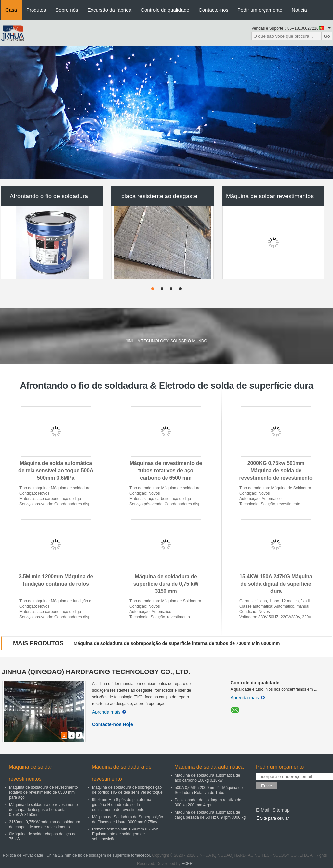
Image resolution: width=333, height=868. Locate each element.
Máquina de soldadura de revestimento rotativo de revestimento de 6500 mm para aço (43, 792)
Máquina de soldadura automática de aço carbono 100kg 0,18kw (207, 778)
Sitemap (281, 810)
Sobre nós (67, 10)
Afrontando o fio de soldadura (49, 196)
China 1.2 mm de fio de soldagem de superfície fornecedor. (99, 855)
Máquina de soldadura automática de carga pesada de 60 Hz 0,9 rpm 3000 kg (210, 815)
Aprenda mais (109, 712)
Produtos (36, 10)
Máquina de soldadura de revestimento (122, 773)
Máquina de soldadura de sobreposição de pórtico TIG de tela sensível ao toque (127, 790)
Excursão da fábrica (109, 10)
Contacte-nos (213, 10)
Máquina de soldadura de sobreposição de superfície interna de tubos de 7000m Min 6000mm (177, 643)
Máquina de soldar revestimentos (270, 196)
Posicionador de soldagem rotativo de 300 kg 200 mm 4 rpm (208, 802)
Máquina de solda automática (209, 767)
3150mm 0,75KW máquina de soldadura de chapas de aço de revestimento (45, 824)
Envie (266, 786)
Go (327, 36)
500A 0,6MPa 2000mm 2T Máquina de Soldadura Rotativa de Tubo (209, 790)
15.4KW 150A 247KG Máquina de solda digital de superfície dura (276, 584)
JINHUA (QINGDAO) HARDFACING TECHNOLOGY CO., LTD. (96, 672)
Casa (11, 10)
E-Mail (263, 810)
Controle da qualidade (165, 10)
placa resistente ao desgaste (159, 196)
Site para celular (272, 818)
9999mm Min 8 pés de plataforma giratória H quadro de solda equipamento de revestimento (122, 805)
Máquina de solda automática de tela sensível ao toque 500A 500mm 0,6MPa (56, 471)
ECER (187, 864)
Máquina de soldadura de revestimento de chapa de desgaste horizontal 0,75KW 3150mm (43, 810)
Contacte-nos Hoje (112, 724)
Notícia (299, 10)
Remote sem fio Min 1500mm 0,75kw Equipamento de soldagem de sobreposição (125, 834)
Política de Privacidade (23, 855)
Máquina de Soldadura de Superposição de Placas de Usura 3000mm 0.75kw (127, 819)
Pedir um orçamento (260, 10)
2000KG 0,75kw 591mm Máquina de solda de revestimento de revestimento (276, 471)
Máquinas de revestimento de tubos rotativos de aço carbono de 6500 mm (166, 471)
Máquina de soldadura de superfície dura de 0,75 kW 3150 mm (166, 584)
